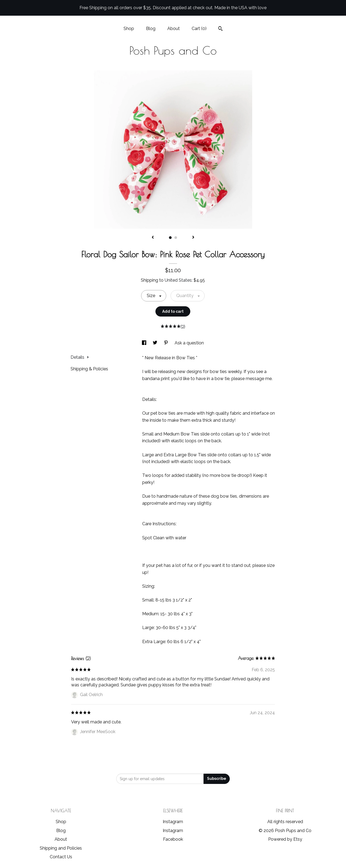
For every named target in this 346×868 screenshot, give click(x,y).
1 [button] (170, 238)
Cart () (199, 29)
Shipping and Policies (61, 848)
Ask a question (189, 343)
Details (80, 357)
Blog (151, 29)
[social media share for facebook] (145, 343)
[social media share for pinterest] (167, 343)
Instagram (173, 822)
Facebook (173, 839)
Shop (129, 29)
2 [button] (176, 238)
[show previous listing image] (153, 238)
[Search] (220, 29)
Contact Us (61, 857)
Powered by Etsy (285, 839)
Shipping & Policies (89, 369)
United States (178, 280)
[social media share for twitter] (156, 343)
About (174, 29)
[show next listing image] (193, 238)
